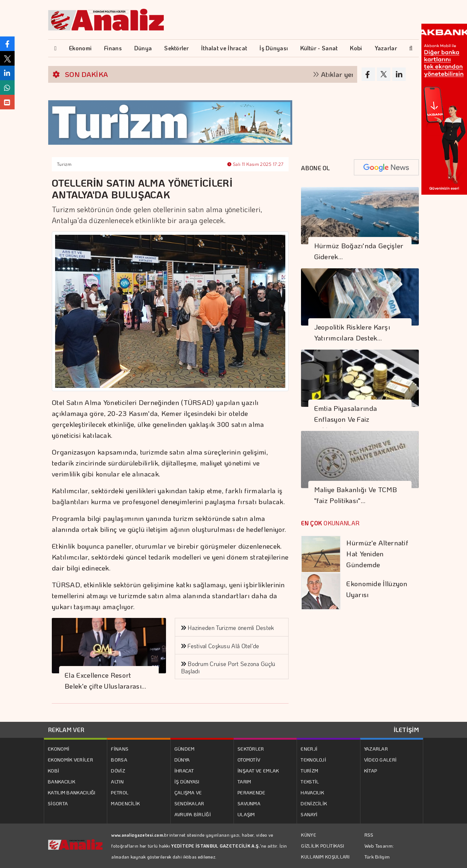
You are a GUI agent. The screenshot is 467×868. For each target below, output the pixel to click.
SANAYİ (309, 814)
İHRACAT (184, 770)
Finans (113, 48)
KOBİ (53, 770)
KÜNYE (308, 835)
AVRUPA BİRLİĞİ (193, 814)
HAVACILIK (312, 792)
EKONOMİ (59, 749)
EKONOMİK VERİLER (70, 760)
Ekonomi (80, 48)
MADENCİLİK (125, 803)
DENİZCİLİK (314, 803)
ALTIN (117, 781)
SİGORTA (58, 803)
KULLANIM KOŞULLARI (325, 857)
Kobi (356, 48)
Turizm (64, 164)
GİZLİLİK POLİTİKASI (323, 846)
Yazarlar (386, 48)
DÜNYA (182, 760)
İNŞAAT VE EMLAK (258, 770)
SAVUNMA (249, 803)
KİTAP (371, 770)
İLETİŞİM (406, 730)
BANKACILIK (61, 781)
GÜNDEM (185, 749)
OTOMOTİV (249, 760)
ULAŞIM (246, 814)
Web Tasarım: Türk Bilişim (379, 851)
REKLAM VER (66, 730)
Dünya (143, 48)
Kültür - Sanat (319, 48)
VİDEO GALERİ (381, 760)
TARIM (244, 781)
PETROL (120, 792)
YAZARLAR (376, 749)
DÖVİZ (118, 770)
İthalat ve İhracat (224, 48)
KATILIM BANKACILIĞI (72, 792)
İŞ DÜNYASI (187, 781)
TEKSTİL (310, 781)
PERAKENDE (252, 792)
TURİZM (309, 770)
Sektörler (176, 48)
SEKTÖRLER (251, 749)
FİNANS (120, 749)
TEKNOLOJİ (313, 760)
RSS (369, 835)
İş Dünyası (274, 48)
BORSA (119, 760)
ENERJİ (309, 749)
